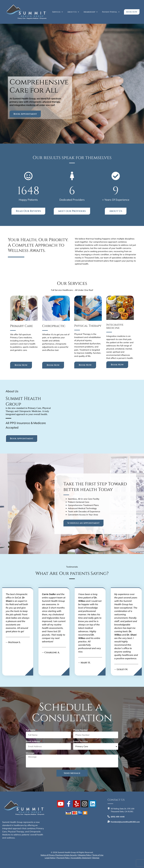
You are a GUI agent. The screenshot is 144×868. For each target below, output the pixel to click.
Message (30, 753)
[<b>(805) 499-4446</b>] (109, 816)
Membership (91, 12)
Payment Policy (63, 858)
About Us (73, 12)
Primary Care (21, 326)
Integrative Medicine (115, 326)
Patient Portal (111, 12)
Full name (31, 730)
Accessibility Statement (81, 858)
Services (58, 12)
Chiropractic (54, 326)
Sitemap (96, 858)
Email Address (33, 742)
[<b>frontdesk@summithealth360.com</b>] (109, 822)
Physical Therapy (88, 326)
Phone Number (81, 730)
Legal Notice (50, 858)
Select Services (80, 742)
